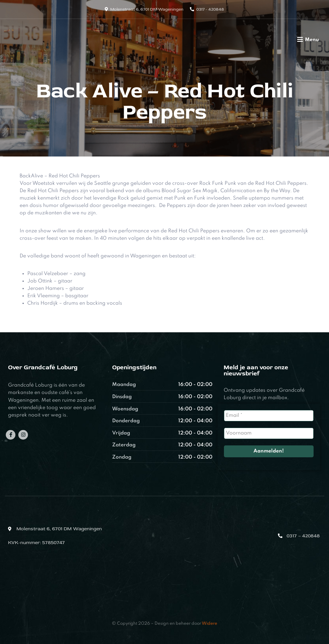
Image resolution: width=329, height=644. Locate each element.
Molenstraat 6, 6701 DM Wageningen (147, 9)
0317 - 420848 (210, 9)
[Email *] (269, 416)
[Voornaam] (269, 433)
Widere (209, 624)
